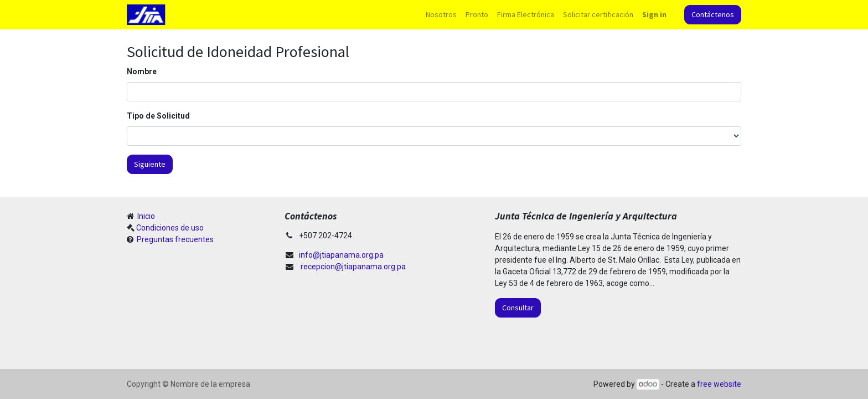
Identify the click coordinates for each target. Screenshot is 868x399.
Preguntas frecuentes (174, 239)
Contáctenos (713, 14)
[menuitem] (441, 15)
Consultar (518, 308)
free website (719, 384)
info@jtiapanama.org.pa (341, 255)
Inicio (145, 216)
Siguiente (150, 164)
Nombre (142, 71)
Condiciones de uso (170, 228)
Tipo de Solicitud (158, 116)
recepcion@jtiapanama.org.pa (353, 267)
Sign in (654, 14)
